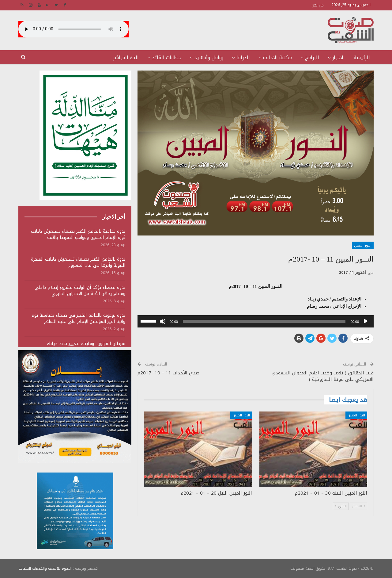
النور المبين (363, 245)
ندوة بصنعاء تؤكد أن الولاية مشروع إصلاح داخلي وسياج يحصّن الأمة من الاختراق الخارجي (80, 291)
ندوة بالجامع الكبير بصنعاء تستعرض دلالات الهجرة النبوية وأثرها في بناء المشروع (78, 262)
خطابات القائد (166, 57)
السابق (359, 506)
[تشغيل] (366, 321)
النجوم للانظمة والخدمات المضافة (45, 568)
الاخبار (339, 57)
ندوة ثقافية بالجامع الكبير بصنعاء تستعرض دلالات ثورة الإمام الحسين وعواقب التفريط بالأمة (78, 234)
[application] (256, 321)
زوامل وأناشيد (209, 57)
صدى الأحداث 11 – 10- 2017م (168, 373)
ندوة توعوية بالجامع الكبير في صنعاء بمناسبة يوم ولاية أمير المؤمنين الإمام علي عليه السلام (78, 318)
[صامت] (163, 321)
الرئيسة (362, 57)
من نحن (318, 5)
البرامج (312, 57)
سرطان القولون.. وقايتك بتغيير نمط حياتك (86, 344)
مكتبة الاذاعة (277, 57)
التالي (341, 506)
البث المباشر (126, 57)
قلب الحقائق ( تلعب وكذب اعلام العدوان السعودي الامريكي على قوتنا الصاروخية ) (323, 376)
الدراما (243, 57)
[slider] (264, 321)
